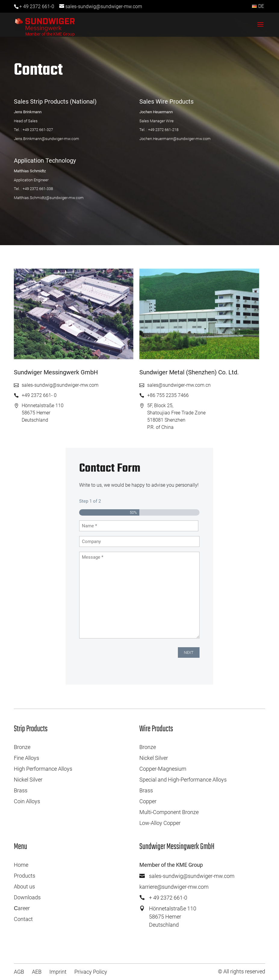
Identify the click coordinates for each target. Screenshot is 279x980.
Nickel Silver (28, 780)
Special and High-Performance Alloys (183, 780)
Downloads (27, 897)
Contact (23, 919)
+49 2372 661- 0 (39, 395)
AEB (37, 972)
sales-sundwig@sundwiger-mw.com (60, 385)
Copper (148, 801)
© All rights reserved (242, 971)
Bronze (22, 747)
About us (24, 886)
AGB (19, 972)
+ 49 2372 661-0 (37, 6)
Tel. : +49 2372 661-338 (33, 189)
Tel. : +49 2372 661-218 (159, 130)
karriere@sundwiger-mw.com (174, 887)
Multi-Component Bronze (169, 812)
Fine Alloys (26, 758)
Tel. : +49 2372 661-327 (33, 130)
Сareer (22, 908)
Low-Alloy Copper (160, 823)
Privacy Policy (91, 972)
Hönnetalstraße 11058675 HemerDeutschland (173, 917)
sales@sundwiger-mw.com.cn (179, 385)
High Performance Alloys (43, 769)
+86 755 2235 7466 (168, 395)
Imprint (58, 972)
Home (21, 865)
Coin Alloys (27, 801)
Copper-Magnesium (163, 769)
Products (25, 876)
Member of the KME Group (50, 34)
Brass (21, 790)
